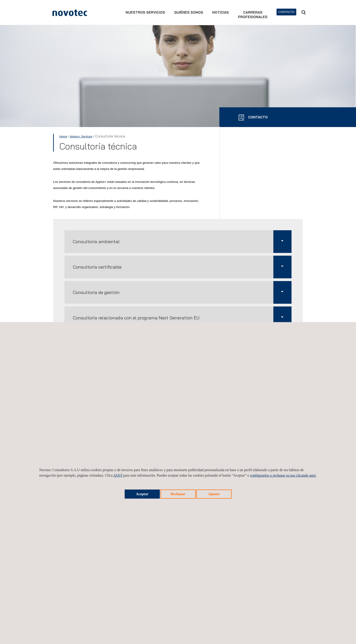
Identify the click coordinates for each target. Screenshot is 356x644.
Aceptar (142, 494)
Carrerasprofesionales (253, 15)
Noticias (221, 12)
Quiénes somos (189, 12)
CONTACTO (257, 117)
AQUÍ (118, 475)
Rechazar (178, 494)
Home (63, 136)
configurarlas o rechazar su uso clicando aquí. (283, 475)
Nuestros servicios (145, 12)
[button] (178, 242)
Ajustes (214, 494)
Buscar (304, 12)
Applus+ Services (81, 136)
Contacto (286, 12)
